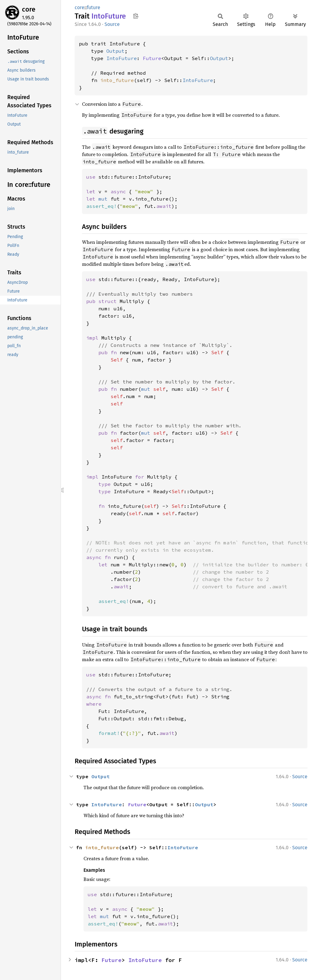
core (29, 9)
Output (115, 51)
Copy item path (136, 16)
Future (152, 58)
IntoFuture (122, 58)
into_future (117, 80)
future (94, 7)
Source (112, 24)
